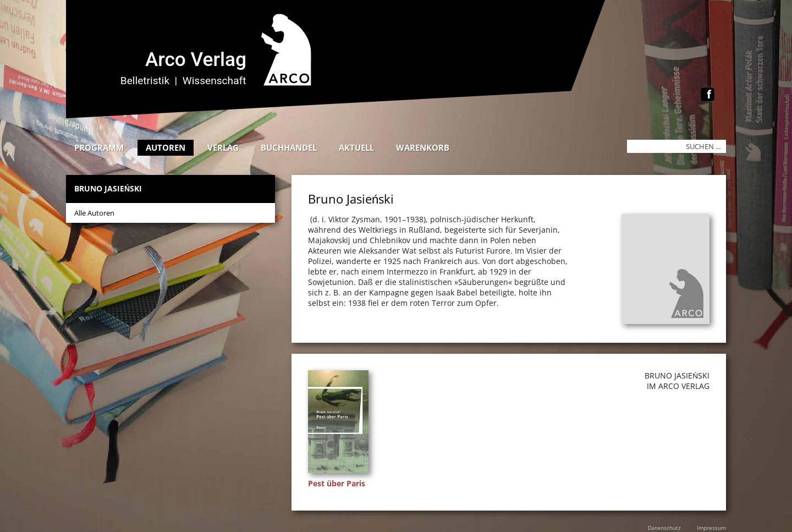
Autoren (166, 147)
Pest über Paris (337, 483)
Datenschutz (664, 528)
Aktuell (356, 147)
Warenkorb (423, 147)
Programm (99, 147)
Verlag (223, 147)
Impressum (711, 528)
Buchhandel (289, 147)
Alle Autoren (94, 213)
